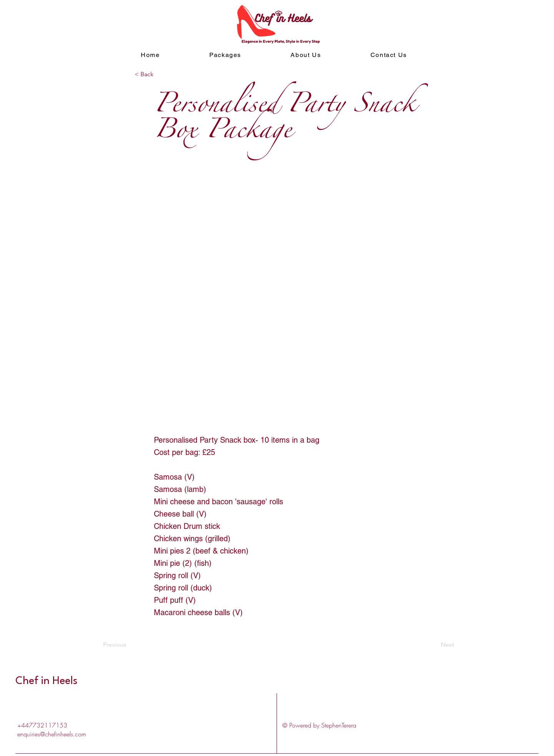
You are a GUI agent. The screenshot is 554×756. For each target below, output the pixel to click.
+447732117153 (42, 725)
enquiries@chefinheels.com (52, 734)
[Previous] (128, 645)
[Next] (435, 645)
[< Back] (160, 74)
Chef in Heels (48, 681)
